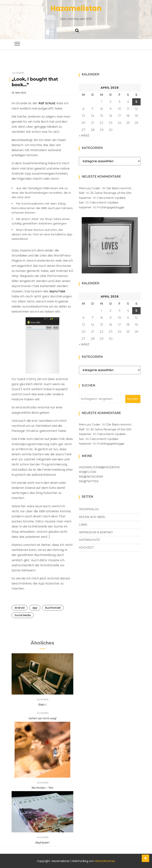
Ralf (82, 193)
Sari (81, 202)
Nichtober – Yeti (42, 788)
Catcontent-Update (111, 198)
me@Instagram (91, 477)
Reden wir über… (93, 517)
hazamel (85, 198)
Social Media (23, 615)
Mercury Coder (90, 188)
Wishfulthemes (105, 861)
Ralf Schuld (47, 103)
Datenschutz (89, 540)
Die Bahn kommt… (120, 188)
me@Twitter (89, 481)
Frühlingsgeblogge (111, 207)
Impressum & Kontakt (96, 532)
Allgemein (18, 73)
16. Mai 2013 (19, 93)
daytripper (42, 842)
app (35, 608)
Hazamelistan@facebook (99, 467)
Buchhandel (53, 608)
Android (20, 608)
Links (83, 525)
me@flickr (88, 472)
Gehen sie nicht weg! (42, 718)
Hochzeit (86, 548)
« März (84, 136)
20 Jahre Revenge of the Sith (111, 193)
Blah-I (42, 705)
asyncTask (57, 291)
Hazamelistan (76, 8)
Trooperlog (89, 509)
